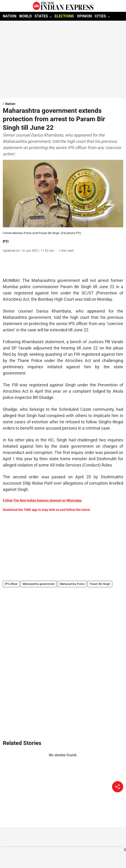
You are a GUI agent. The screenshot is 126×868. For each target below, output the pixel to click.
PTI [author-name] (6, 242)
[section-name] (63, 104)
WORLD (25, 16)
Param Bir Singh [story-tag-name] (100, 584)
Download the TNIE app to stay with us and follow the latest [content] (46, 510)
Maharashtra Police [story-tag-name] (72, 584)
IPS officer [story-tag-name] (11, 584)
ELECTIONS (64, 16)
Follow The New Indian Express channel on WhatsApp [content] (42, 500)
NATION (10, 16)
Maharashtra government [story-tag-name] (39, 584)
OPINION (84, 16)
